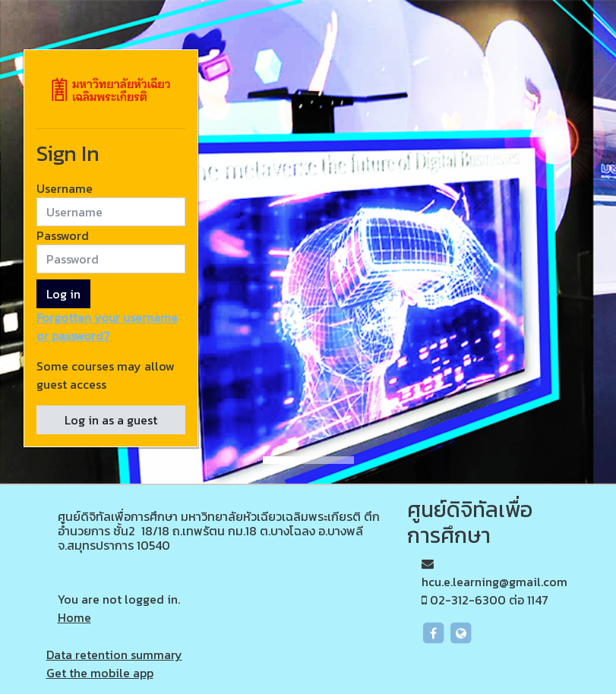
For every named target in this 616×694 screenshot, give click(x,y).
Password (63, 235)
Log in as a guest (111, 420)
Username (65, 188)
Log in (63, 294)
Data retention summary (114, 655)
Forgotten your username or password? (107, 326)
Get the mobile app (100, 673)
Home (74, 617)
